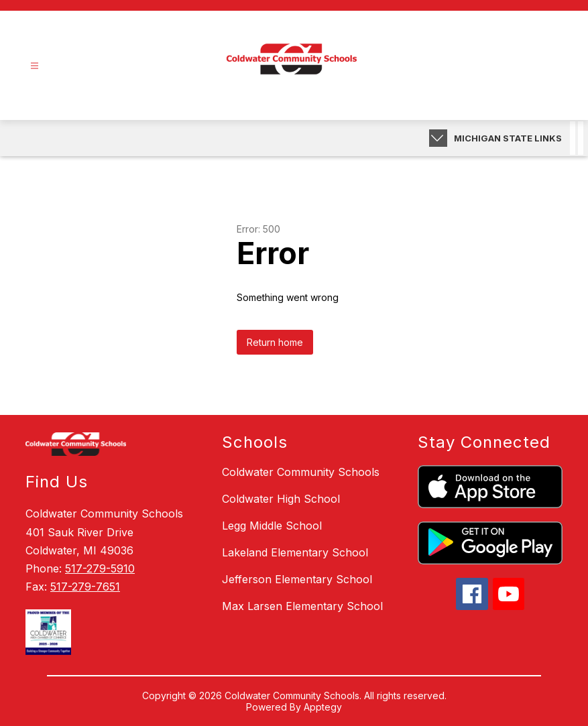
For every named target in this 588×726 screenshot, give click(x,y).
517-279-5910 (100, 568)
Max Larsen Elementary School (302, 606)
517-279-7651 (85, 587)
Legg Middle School (272, 526)
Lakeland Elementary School (295, 552)
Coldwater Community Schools (301, 472)
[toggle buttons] (438, 138)
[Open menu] (35, 66)
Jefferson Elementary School (297, 579)
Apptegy (323, 707)
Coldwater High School (281, 499)
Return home (275, 342)
